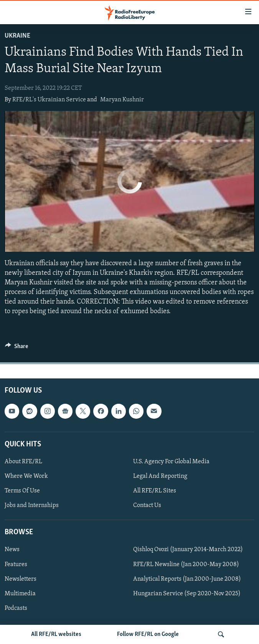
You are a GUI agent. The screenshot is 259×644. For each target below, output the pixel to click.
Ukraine (17, 36)
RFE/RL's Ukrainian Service (49, 100)
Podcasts (16, 608)
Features (16, 564)
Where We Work (26, 476)
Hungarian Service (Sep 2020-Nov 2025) (187, 593)
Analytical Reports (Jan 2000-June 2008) (187, 579)
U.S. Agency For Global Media (171, 462)
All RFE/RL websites (56, 634)
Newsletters (21, 579)
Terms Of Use (22, 491)
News (12, 550)
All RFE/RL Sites (155, 491)
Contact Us (147, 505)
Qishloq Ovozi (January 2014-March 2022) (188, 550)
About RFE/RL (23, 462)
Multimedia (20, 593)
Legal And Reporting (160, 476)
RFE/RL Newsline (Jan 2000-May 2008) (186, 564)
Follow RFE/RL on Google (148, 634)
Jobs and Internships (32, 505)
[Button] (16, 348)
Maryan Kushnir (122, 100)
